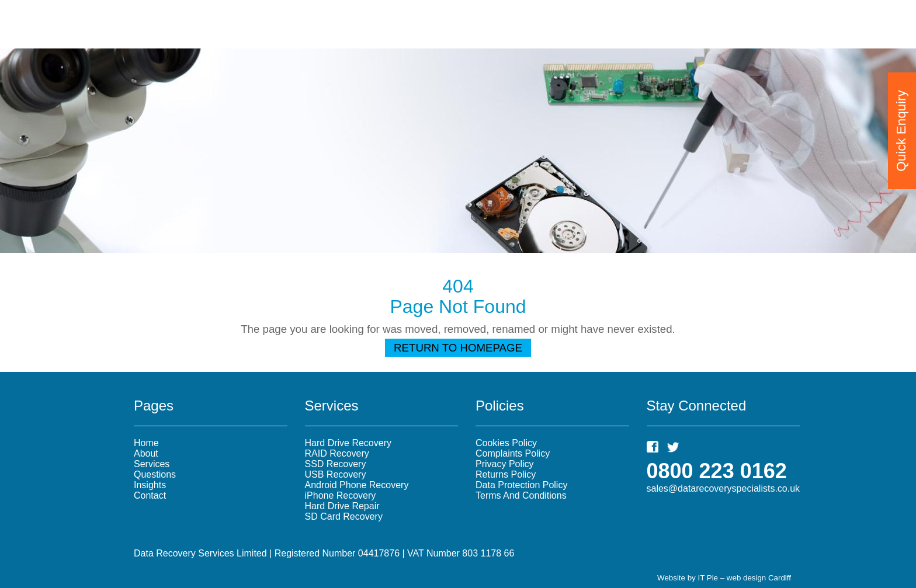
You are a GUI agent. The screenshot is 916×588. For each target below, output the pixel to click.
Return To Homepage (458, 348)
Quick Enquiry (901, 129)
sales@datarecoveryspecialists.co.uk (724, 488)
